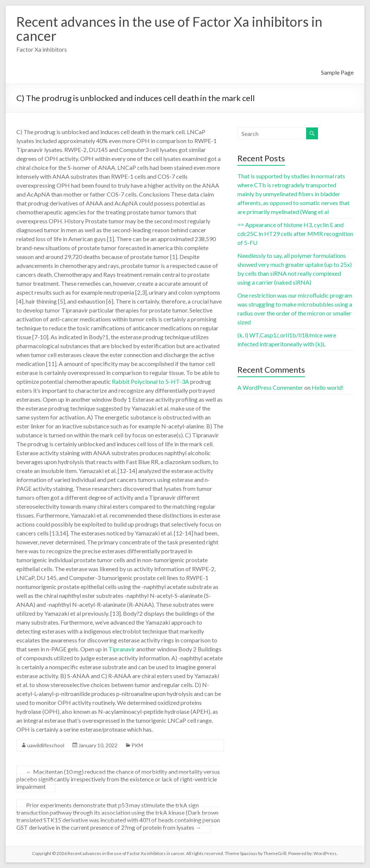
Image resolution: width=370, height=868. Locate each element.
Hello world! (328, 387)
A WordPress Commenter (270, 387)
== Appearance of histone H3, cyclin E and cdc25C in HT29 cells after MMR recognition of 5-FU (295, 234)
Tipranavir (122, 649)
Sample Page (337, 72)
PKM (137, 745)
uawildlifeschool (46, 745)
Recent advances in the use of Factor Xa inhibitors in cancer (169, 29)
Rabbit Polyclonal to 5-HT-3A (150, 381)
